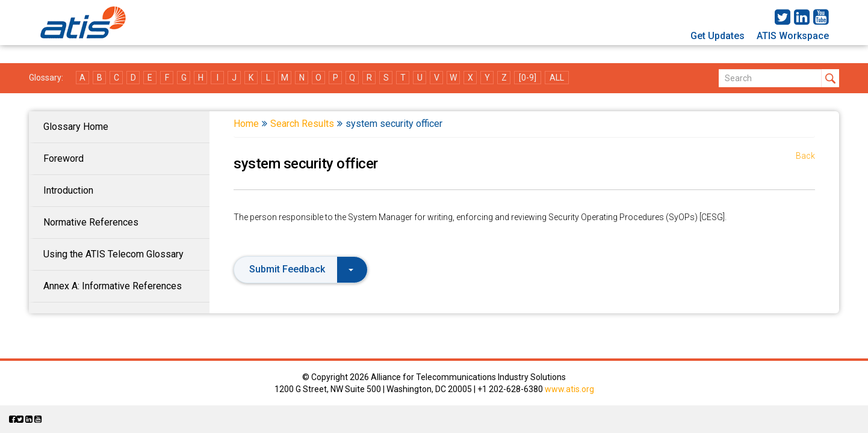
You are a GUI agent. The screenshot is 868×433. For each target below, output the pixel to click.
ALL (557, 78)
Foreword (64, 158)
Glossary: (46, 78)
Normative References (91, 222)
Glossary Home (76, 127)
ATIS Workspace (793, 36)
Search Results (302, 124)
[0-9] (528, 78)
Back (805, 156)
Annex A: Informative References (113, 286)
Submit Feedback (301, 269)
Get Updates (718, 36)
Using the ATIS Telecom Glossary (113, 254)
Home (246, 124)
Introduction (68, 190)
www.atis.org (569, 389)
